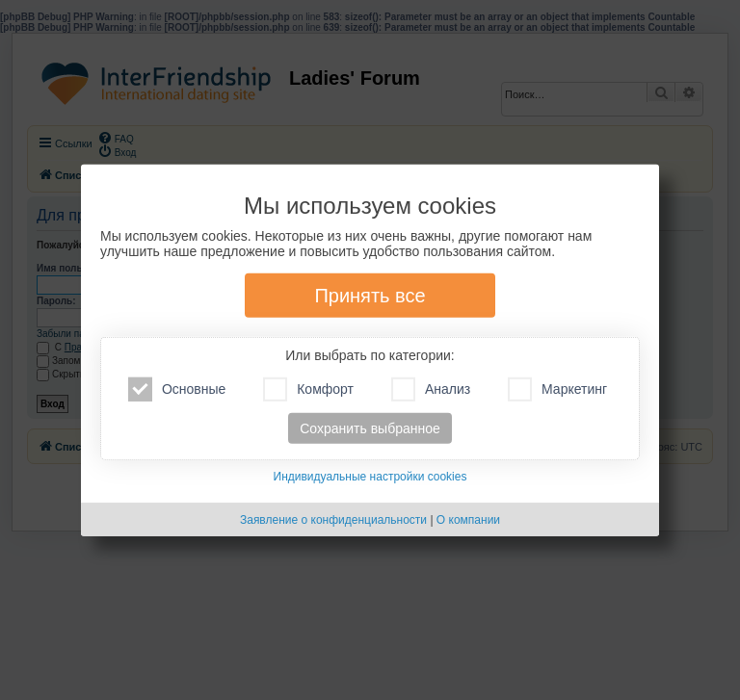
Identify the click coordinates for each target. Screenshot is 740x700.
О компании (468, 520)
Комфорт (308, 389)
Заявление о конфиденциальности (333, 520)
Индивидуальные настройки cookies (370, 477)
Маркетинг (557, 389)
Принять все (370, 296)
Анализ (431, 389)
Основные (177, 389)
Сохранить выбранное (370, 428)
